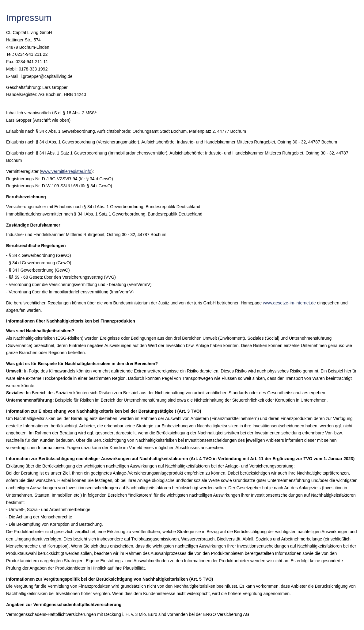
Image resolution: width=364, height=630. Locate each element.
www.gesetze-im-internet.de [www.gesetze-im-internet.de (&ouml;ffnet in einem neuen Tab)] (289, 303)
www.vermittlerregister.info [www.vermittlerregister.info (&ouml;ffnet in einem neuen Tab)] (66, 171)
